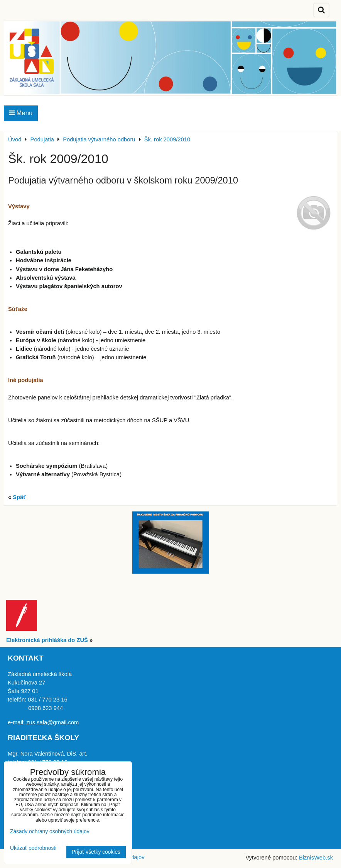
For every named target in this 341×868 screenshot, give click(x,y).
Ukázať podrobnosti (33, 848)
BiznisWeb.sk (316, 858)
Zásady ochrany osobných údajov (50, 831)
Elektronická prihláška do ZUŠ (47, 640)
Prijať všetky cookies (96, 852)
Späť (19, 497)
